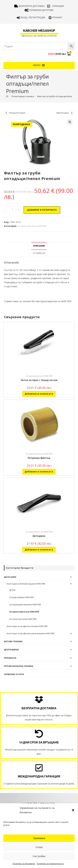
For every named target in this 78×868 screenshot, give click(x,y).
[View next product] (72, 113)
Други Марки (11, 650)
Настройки (39, 856)
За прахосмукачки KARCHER (32, 226)
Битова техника (13, 641)
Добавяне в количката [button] (39, 394)
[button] (73, 810)
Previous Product (17, 113)
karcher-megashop (39, 31)
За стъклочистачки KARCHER (23, 619)
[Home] (7, 96)
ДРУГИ (12, 590)
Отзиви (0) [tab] (39, 253)
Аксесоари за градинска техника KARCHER (27, 626)
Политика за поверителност (50, 864)
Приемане (39, 838)
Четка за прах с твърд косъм (39, 380)
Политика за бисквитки (24, 864)
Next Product (63, 113)
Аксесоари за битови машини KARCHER (26, 584)
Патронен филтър (39, 458)
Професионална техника (19, 666)
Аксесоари (10, 577)
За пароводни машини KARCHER (25, 605)
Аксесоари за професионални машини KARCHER (30, 633)
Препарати (10, 658)
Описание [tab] (39, 246)
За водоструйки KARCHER (21, 597)
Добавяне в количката (42, 210)
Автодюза (39, 536)
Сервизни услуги (14, 674)
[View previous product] (6, 113)
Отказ (39, 847)
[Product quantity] (13, 209)
